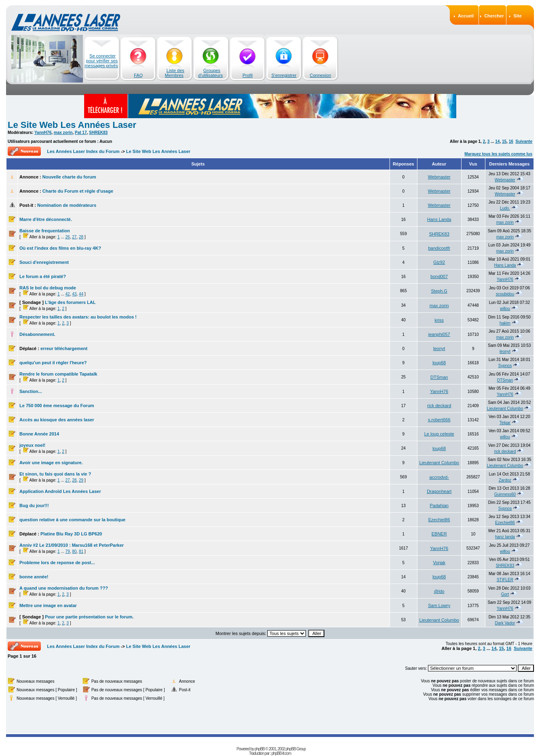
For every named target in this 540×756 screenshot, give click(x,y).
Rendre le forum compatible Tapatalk (58, 374)
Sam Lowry (439, 605)
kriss (439, 320)
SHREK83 (98, 133)
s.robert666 (439, 420)
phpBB (259, 749)
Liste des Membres (175, 73)
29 (81, 480)
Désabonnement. (37, 334)
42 (68, 294)
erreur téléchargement (64, 348)
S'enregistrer (284, 75)
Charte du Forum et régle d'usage (78, 191)
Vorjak (439, 563)
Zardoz (505, 480)
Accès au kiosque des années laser (57, 420)
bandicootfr (439, 248)
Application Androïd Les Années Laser (60, 491)
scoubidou (505, 294)
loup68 (439, 363)
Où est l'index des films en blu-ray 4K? (60, 248)
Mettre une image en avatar (48, 605)
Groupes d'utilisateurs (211, 73)
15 (504, 141)
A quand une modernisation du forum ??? (64, 588)
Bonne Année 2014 (39, 434)
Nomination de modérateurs (67, 205)
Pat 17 (81, 133)
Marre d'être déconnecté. (46, 219)
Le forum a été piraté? (43, 276)
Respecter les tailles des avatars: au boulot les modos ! (78, 317)
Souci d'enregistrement (44, 262)
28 (81, 237)
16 (511, 141)
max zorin (63, 133)
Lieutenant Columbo (505, 409)
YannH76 (43, 133)
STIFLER (505, 580)
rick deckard (439, 406)
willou (505, 309)
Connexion (321, 75)
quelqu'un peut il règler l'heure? (53, 363)
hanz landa (505, 537)
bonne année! (34, 577)
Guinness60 (505, 494)
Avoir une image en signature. (51, 463)
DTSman (439, 377)
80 (74, 551)
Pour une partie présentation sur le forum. (89, 617)
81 (81, 551)
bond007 (439, 276)
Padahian (439, 505)
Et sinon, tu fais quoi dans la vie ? (55, 474)
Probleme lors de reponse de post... (57, 563)
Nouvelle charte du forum (69, 177)
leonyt (439, 348)
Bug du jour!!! (34, 505)
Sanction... (31, 391)
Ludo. (505, 208)
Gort (505, 594)
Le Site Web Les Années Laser (72, 125)
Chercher (494, 16)
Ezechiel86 (439, 520)
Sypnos (505, 366)
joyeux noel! (32, 445)
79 (68, 551)
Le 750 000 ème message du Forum (57, 406)
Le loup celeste (439, 434)
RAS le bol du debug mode (48, 288)
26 (68, 237)
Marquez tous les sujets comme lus (498, 154)
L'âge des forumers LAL (70, 302)
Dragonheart (439, 491)
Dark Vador (505, 623)
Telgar (505, 423)
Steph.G (439, 291)
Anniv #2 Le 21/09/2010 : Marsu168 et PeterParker (72, 545)
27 (74, 237)
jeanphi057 (439, 334)
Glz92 (439, 262)
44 (81, 294)
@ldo (439, 591)
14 (497, 141)
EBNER (439, 534)
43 (74, 294)
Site (517, 16)
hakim (505, 323)
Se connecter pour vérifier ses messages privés (101, 61)
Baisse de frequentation (45, 231)
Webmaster (439, 177)
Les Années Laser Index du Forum (83, 151)
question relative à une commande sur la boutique (72, 520)
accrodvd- (439, 477)
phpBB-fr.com (281, 753)
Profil (247, 75)
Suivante (524, 141)
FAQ (138, 75)
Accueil (466, 16)
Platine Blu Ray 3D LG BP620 (71, 534)
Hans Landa (439, 219)
